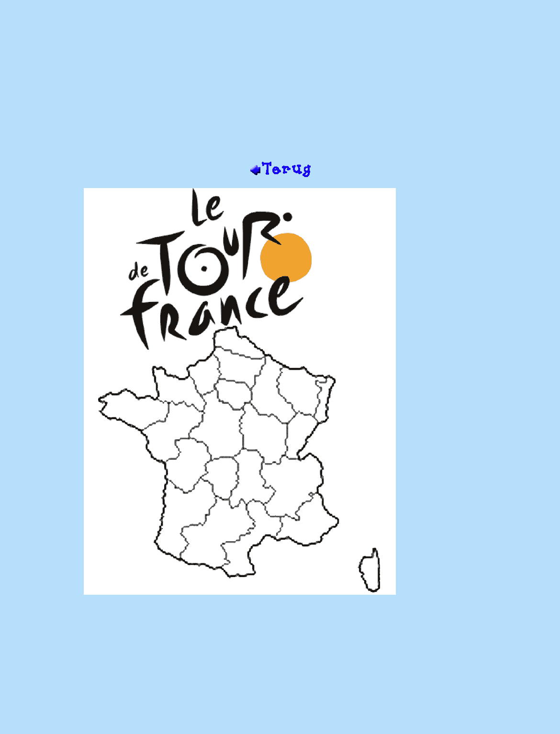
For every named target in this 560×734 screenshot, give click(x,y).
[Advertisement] (280, 84)
